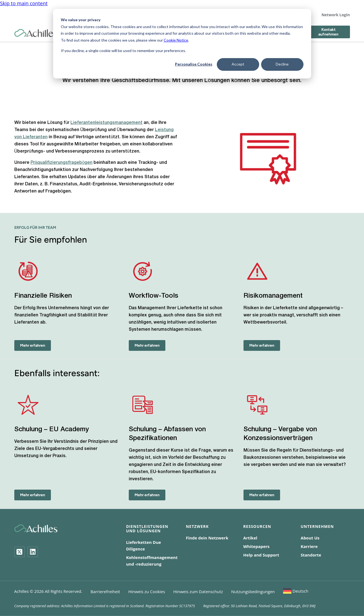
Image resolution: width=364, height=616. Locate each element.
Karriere (309, 546)
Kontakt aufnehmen (328, 32)
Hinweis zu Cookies (147, 591)
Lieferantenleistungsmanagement (106, 123)
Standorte (311, 555)
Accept (238, 64)
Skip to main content (24, 3)
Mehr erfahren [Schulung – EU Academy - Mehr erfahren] (33, 495)
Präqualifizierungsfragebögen (62, 163)
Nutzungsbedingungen (253, 591)
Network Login (336, 15)
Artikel (250, 538)
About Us (310, 538)
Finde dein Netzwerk (207, 538)
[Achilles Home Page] (36, 33)
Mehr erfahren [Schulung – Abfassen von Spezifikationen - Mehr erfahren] (147, 495)
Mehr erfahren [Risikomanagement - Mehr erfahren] (262, 345)
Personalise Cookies (194, 64)
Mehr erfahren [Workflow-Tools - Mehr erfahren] (147, 345)
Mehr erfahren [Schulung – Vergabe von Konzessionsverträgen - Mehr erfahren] (262, 495)
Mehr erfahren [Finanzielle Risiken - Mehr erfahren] (33, 345)
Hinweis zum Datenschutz (198, 591)
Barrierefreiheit (105, 591)
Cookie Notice (176, 40)
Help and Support (261, 555)
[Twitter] (20, 552)
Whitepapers (256, 546)
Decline (282, 64)
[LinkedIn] (33, 552)
